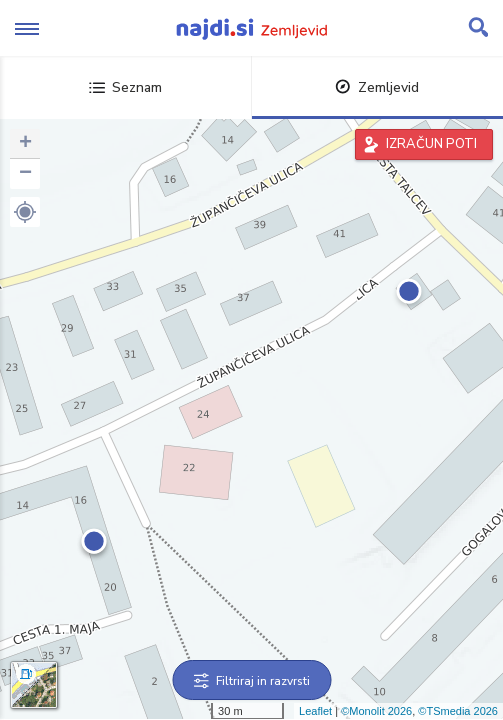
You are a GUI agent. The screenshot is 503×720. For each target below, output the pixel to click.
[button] (25, 212)
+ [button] (25, 144)
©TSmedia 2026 (458, 711)
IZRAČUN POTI (431, 144)
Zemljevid (377, 87)
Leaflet (315, 711)
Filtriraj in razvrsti (251, 681)
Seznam (125, 87)
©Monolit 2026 (376, 711)
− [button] (25, 174)
